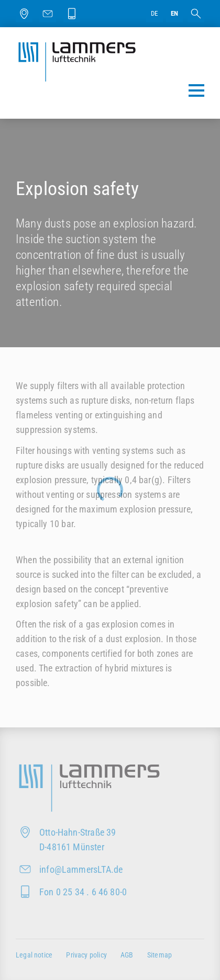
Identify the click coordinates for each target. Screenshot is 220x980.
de (154, 13)
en (174, 13)
